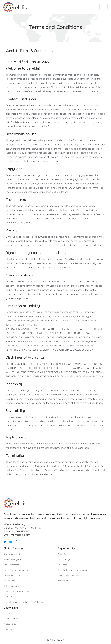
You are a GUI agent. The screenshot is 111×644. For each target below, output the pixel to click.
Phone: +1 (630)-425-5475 (17, 531)
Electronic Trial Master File (16, 570)
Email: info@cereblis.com (17, 535)
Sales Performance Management (73, 570)
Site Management (12, 565)
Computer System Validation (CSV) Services (24, 602)
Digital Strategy (65, 554)
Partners (8, 613)
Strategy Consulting (13, 554)
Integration (63, 581)
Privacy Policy (10, 624)
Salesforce (62, 565)
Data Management (12, 586)
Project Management (13, 559)
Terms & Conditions (13, 619)
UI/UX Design (64, 559)
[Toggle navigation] (103, 7)
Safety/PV (8, 597)
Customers (9, 629)
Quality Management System (17, 591)
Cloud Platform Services (69, 575)
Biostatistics (9, 581)
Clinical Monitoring (12, 575)
